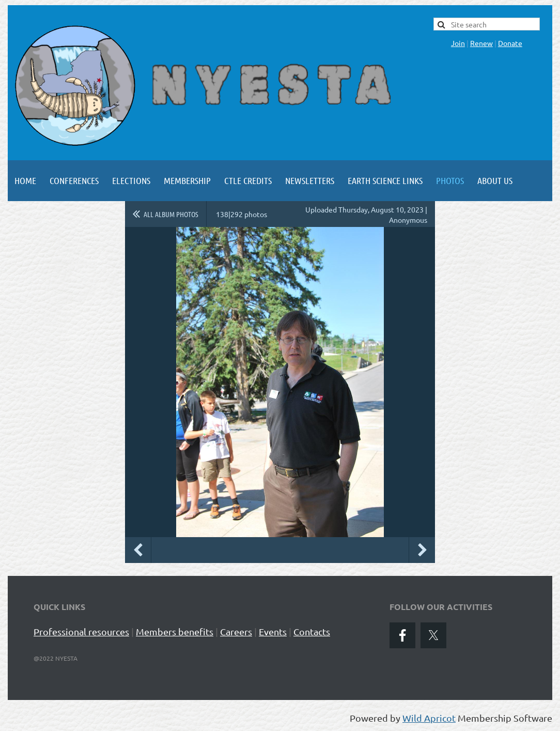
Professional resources (81, 631)
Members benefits (175, 631)
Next (422, 550)
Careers (236, 631)
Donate (510, 43)
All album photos (171, 214)
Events (273, 631)
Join (458, 43)
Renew (481, 43)
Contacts (312, 631)
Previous (138, 550)
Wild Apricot (429, 718)
